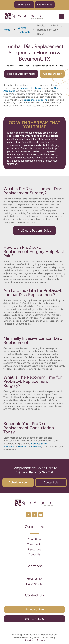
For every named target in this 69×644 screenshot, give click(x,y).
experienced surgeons (36, 100)
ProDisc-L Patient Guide (34, 231)
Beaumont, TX (34, 584)
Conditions (34, 539)
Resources (34, 549)
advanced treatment (31, 88)
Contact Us (51, 482)
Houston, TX (34, 579)
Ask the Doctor (52, 74)
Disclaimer (30, 640)
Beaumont (36, 447)
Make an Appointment (21, 74)
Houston (22, 447)
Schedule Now (24, 5)
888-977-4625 (45, 5)
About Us (34, 554)
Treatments (34, 544)
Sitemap (41, 640)
